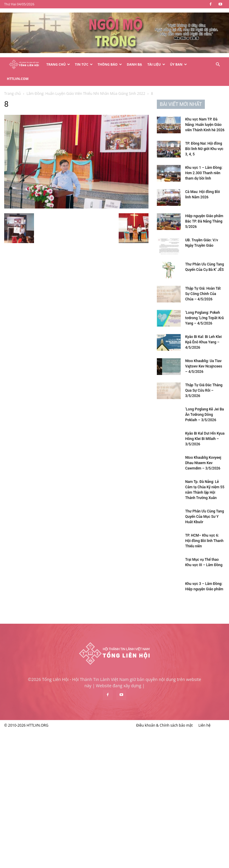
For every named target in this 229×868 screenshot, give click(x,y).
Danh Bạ (134, 64)
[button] (218, 65)
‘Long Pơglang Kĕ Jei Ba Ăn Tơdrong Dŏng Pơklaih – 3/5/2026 (205, 415)
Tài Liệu (156, 64)
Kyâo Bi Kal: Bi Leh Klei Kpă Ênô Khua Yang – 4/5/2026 (204, 342)
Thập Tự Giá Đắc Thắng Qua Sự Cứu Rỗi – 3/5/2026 (204, 390)
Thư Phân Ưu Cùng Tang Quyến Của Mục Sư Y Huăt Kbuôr (205, 517)
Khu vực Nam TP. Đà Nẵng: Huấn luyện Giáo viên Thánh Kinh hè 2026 (205, 125)
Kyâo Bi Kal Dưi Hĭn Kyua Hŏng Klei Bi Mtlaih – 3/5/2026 (205, 439)
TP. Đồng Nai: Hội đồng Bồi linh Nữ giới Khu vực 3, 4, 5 (204, 149)
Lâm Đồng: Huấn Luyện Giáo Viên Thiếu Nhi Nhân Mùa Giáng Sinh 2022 (86, 94)
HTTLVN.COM (18, 79)
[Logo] (24, 65)
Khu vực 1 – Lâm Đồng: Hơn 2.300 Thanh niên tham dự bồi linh (204, 173)
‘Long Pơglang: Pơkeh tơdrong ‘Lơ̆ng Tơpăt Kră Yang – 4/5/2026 (204, 318)
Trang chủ (13, 94)
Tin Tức (84, 64)
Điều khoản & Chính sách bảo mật (165, 725)
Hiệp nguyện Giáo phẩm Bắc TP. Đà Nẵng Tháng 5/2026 (204, 221)
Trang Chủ (58, 64)
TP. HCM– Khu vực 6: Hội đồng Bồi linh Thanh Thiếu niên (204, 541)
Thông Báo (110, 64)
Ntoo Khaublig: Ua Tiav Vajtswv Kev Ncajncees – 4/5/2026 (204, 366)
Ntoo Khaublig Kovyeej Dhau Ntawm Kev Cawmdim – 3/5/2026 (203, 463)
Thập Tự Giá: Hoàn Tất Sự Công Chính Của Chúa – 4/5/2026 (203, 294)
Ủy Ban (178, 64)
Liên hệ (204, 725)
